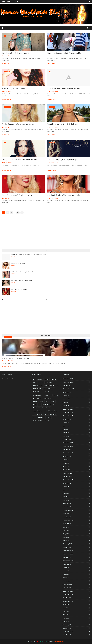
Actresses (40, 379)
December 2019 (77, 409)
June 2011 (77, 611)
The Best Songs (38, 414)
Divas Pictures (37, 389)
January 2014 (77, 507)
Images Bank (37, 395)
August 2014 (77, 483)
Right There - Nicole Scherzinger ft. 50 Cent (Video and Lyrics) (29, 255)
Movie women (48, 398)
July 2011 (77, 608)
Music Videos (8, 337)
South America (38, 411)
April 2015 (77, 466)
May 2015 (77, 463)
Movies (35, 401)
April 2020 (77, 406)
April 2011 (77, 618)
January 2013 (77, 547)
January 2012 (77, 588)
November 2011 (77, 594)
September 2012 (77, 561)
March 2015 (77, 470)
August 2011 (77, 605)
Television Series (53, 411)
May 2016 (77, 429)
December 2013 (77, 510)
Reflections (37, 408)
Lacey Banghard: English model (20, 289)
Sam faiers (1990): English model (15, 53)
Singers (48, 408)
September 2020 (77, 389)
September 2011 (77, 601)
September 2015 (77, 453)
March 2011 (77, 621)
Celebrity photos (49, 386)
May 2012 (77, 574)
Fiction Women (38, 392)
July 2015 (77, 460)
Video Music (40, 417)
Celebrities (49, 382)
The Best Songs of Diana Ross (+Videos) (16, 358)
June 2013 (77, 530)
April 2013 (77, 537)
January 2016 (77, 439)
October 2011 (77, 598)
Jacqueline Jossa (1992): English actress (64, 88)
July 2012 (77, 568)
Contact (16, 2)
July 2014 (77, 487)
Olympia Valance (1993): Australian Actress (19, 159)
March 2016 (77, 436)
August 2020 (77, 392)
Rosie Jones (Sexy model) (18, 263)
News (35, 405)
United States (52, 414)
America (54, 379)
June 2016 (77, 426)
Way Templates (60, 641)
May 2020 (77, 402)
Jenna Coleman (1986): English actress (22, 281)
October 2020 (77, 386)
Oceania (45, 405)
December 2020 (77, 379)
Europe (49, 389)
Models (39, 398)
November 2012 (77, 554)
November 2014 (77, 473)
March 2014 (77, 500)
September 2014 (77, 480)
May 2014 (77, 493)
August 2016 (77, 419)
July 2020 (77, 396)
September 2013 (77, 520)
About (9, 2)
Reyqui (5, 56)
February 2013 (77, 544)
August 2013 (77, 524)
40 (18, 213)
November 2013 (77, 514)
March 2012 (77, 581)
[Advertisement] (46, 232)
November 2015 (77, 446)
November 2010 (77, 632)
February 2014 (77, 503)
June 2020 (77, 399)
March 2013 (77, 541)
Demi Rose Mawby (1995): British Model (64, 124)
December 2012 (77, 551)
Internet (46, 395)
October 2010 (77, 635)
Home (4, 2)
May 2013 (77, 534)
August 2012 (77, 564)
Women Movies (38, 420)
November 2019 (77, 413)
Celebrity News (38, 386)
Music (42, 401)
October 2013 (77, 517)
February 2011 (77, 625)
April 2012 (77, 578)
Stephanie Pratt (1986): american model (64, 195)
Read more (5, 64)
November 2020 (77, 382)
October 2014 (77, 477)
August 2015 (77, 456)
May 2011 (77, 615)
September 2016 (77, 416)
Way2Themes (44, 641)
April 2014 (77, 497)
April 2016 (77, 433)
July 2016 (77, 423)
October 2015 (77, 450)
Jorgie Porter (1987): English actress (17, 195)
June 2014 (77, 490)
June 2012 (77, 571)
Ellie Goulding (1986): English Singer (63, 159)
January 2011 (77, 628)
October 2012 (77, 557)
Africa (47, 379)
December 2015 (77, 443)
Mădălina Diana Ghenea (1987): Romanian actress (25, 272)
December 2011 (77, 591)
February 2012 (77, 584)
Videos (49, 417)
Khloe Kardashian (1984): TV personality (64, 53)
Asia (35, 382)
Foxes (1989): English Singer (14, 88)
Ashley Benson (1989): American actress (18, 124)
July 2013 (77, 527)
